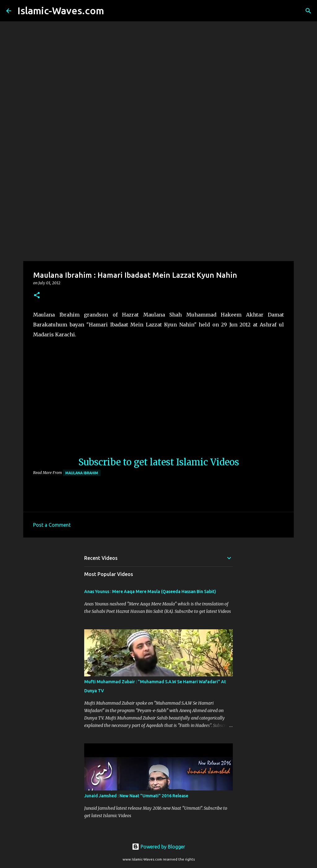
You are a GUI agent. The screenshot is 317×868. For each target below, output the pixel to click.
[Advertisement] (158, 212)
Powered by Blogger (158, 847)
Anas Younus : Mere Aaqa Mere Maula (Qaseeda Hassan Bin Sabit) (150, 591)
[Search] (113, 11)
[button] (37, 296)
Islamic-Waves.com (61, 11)
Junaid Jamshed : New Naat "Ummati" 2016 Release (136, 796)
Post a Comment (52, 525)
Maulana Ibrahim (82, 473)
